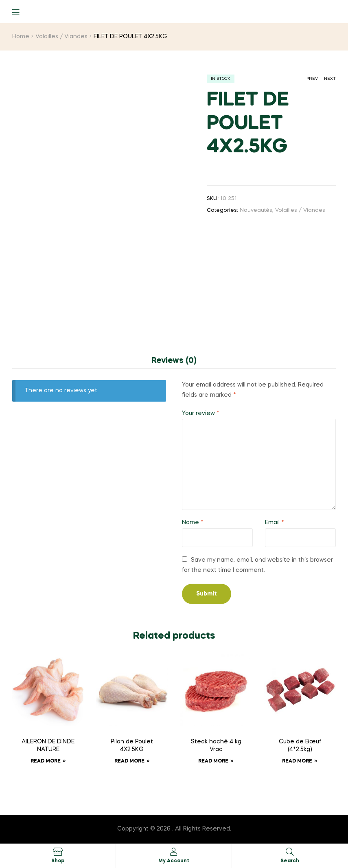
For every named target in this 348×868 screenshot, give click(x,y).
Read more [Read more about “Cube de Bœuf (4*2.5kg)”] (297, 761)
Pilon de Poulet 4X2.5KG (132, 746)
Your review (201, 413)
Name (193, 523)
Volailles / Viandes (61, 37)
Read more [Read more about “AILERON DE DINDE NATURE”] (46, 761)
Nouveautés (256, 210)
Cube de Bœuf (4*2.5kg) (300, 746)
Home (21, 37)
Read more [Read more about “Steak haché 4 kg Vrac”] (213, 761)
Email (275, 523)
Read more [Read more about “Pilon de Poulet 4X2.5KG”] (129, 761)
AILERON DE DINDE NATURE (48, 746)
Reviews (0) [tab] (174, 361)
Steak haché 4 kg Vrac (216, 746)
